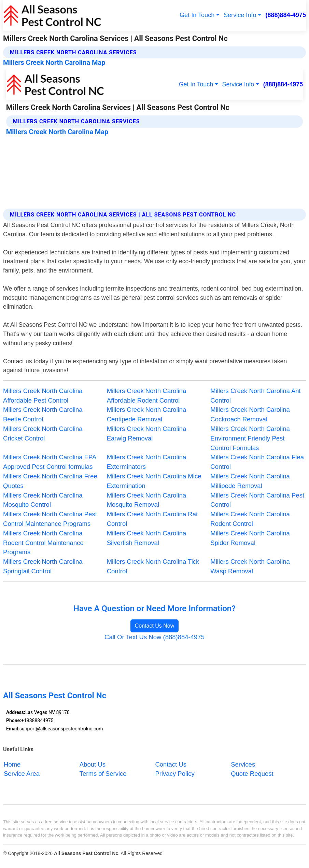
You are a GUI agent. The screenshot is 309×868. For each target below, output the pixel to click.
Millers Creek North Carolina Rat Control (152, 519)
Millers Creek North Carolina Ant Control (255, 396)
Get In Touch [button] (197, 15)
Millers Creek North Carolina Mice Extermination (154, 481)
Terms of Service (103, 774)
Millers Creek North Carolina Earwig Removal (147, 433)
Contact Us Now (155, 626)
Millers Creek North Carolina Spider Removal (250, 538)
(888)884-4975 (286, 15)
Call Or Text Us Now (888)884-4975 (154, 637)
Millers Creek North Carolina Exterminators (147, 462)
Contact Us (171, 764)
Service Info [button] (240, 15)
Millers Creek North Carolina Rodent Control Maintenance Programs (43, 543)
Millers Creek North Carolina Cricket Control (43, 433)
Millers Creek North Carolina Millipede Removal (250, 481)
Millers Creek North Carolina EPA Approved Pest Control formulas (50, 462)
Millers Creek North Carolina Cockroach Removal (250, 414)
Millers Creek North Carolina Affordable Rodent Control (147, 396)
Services (243, 764)
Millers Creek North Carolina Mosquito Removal (147, 500)
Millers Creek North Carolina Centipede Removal (147, 414)
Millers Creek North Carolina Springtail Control (43, 566)
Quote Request (252, 774)
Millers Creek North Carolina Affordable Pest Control (43, 396)
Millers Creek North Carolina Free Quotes (50, 481)
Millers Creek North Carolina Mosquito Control (43, 500)
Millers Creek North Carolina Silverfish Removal (147, 538)
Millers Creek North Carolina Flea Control (257, 462)
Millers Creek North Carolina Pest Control (257, 500)
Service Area (22, 774)
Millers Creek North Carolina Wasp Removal (250, 566)
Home (12, 764)
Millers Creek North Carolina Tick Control (153, 566)
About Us (93, 764)
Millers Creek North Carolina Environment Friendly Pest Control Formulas (250, 438)
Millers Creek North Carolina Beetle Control (43, 414)
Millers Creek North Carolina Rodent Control (250, 519)
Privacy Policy (175, 774)
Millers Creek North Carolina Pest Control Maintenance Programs (50, 519)
